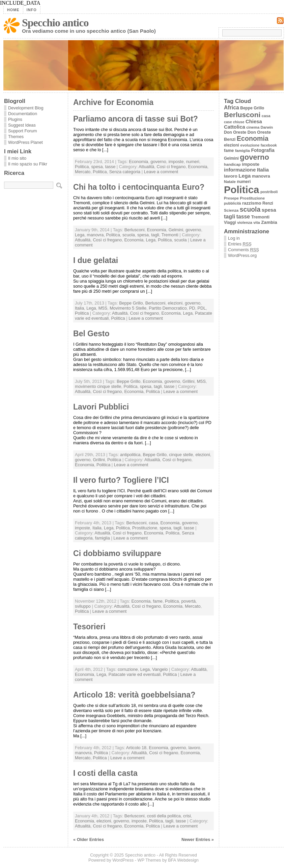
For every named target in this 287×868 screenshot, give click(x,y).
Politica (82, 167)
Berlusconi (135, 230)
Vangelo (160, 669)
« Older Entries (89, 839)
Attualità (146, 167)
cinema (253, 127)
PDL (202, 308)
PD (192, 308)
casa (153, 523)
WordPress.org (242, 255)
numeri (193, 162)
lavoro (194, 748)
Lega (80, 235)
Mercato (83, 172)
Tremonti (170, 235)
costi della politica (164, 816)
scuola (129, 235)
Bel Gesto (91, 334)
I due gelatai (96, 260)
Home (13, 10)
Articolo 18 (136, 748)
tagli (155, 235)
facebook (269, 145)
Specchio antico (55, 23)
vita (256, 222)
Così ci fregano (171, 167)
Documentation (23, 114)
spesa (97, 167)
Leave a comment (161, 172)
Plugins (15, 119)
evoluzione (250, 145)
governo (158, 162)
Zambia (269, 222)
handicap (232, 164)
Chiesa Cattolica (243, 124)
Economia (138, 162)
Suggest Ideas (22, 125)
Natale (230, 181)
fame (157, 601)
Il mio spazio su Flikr (28, 164)
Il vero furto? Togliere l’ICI (121, 480)
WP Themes (149, 860)
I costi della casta (105, 773)
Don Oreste (235, 132)
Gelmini (176, 230)
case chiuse (234, 122)
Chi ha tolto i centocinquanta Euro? (139, 187)
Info (32, 10)
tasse (110, 167)
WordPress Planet (25, 142)
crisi (187, 816)
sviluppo (83, 606)
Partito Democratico (168, 308)
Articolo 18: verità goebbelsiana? (134, 695)
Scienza (231, 210)
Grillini (189, 381)
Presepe (231, 198)
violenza (245, 222)
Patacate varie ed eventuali (135, 674)
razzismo (252, 203)
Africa (232, 108)
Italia (79, 308)
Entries (240, 244)
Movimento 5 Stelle (128, 308)
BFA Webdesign (183, 860)
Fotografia (263, 150)
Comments (243, 250)
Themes (16, 137)
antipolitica (130, 455)
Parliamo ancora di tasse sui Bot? (136, 119)
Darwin (267, 127)
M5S (103, 308)
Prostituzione (145, 528)
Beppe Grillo (131, 303)
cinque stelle (181, 455)
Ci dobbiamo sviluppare (117, 553)
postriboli (269, 192)
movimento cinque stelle (98, 386)
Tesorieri (89, 627)
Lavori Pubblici (101, 407)
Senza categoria (125, 172)
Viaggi (230, 222)
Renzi (268, 203)
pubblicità (232, 203)
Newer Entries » (198, 839)
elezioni (175, 303)
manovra (95, 235)
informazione (240, 170)
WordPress (123, 860)
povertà (188, 601)
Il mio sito (17, 158)
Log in (234, 238)
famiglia (103, 538)
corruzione (128, 669)
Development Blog (26, 108)
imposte (176, 162)
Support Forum (22, 131)
